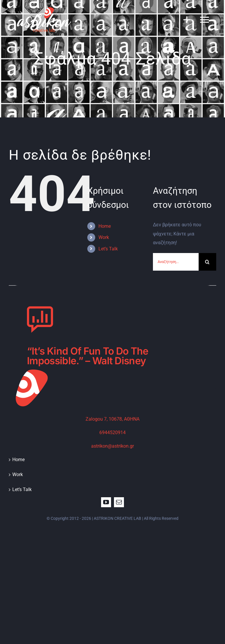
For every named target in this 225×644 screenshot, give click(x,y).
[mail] (119, 502)
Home (105, 226)
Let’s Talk (108, 249)
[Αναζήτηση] (207, 262)
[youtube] (106, 502)
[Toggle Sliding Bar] (184, 20)
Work (104, 237)
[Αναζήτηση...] (176, 262)
